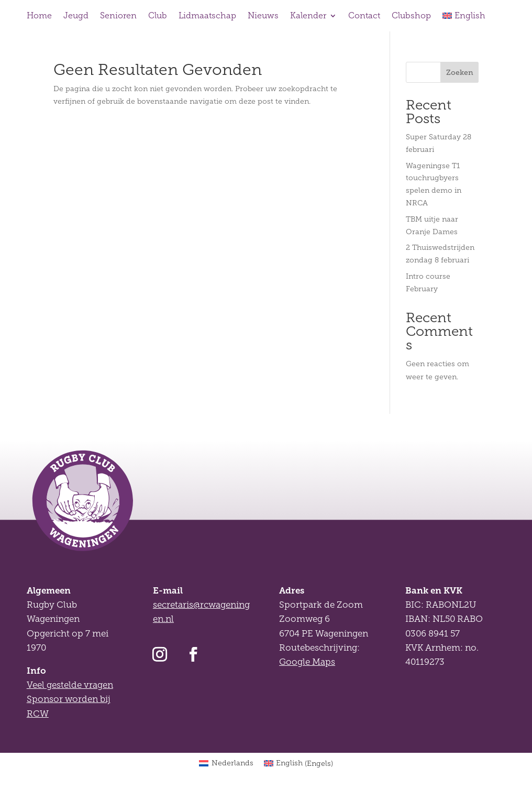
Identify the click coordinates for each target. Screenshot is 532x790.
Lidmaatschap (207, 16)
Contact (364, 16)
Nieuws (263, 16)
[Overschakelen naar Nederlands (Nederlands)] (226, 764)
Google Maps (307, 662)
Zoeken (460, 72)
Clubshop (411, 16)
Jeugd (76, 16)
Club (158, 16)
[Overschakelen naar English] (464, 18)
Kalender (308, 16)
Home (39, 16)
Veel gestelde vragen (70, 685)
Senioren (118, 16)
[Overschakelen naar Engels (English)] (299, 764)
